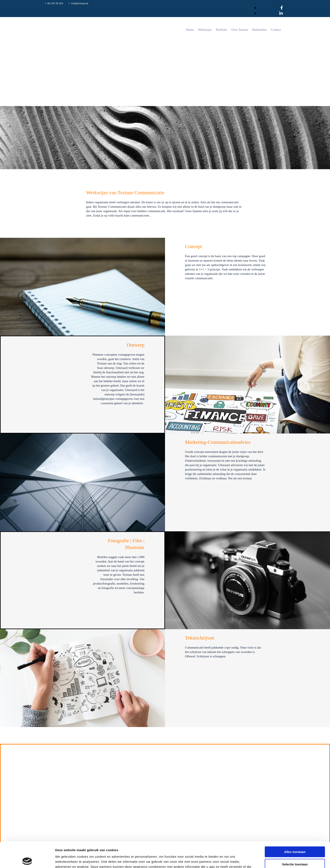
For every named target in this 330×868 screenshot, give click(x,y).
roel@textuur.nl (80, 3)
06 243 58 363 (55, 3)
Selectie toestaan (295, 838)
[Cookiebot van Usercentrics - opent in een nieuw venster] (27, 860)
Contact (276, 30)
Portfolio (222, 30)
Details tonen (227, 860)
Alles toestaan (295, 826)
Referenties (259, 30)
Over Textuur (240, 30)
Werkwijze (205, 30)
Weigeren (295, 851)
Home (190, 30)
